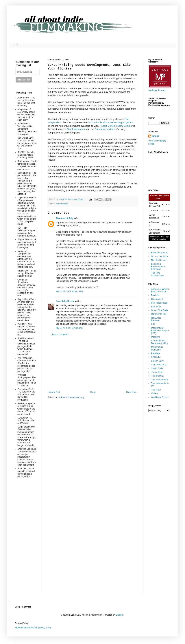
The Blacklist (157, 376)
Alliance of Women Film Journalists (160, 290)
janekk (155, 136)
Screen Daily (157, 361)
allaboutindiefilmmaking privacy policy (33, 628)
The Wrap (156, 390)
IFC (153, 324)
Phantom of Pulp (65, 218)
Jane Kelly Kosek (65, 301)
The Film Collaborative (158, 274)
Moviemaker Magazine (157, 348)
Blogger (120, 615)
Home (15, 44)
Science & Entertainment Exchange (158, 267)
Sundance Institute (105, 129)
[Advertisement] (92, 363)
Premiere (156, 353)
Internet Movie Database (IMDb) (159, 342)
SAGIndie (156, 357)
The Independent (159, 380)
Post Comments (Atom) (72, 397)
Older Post (131, 392)
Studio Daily (157, 368)
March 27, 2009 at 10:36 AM (70, 328)
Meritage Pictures (157, 90)
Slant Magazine (159, 365)
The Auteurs (157, 372)
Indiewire (156, 337)
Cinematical (157, 299)
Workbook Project (160, 397)
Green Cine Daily (159, 310)
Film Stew (156, 307)
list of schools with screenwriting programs (110, 122)
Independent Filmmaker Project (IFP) (160, 331)
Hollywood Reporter (156, 319)
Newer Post (54, 392)
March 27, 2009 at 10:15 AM (70, 291)
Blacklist (155, 295)
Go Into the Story (159, 256)
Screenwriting (62, 204)
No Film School (159, 260)
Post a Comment (60, 335)
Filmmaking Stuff (159, 253)
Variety (154, 393)
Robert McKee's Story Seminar (116, 126)
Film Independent (76, 129)
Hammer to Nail (159, 314)
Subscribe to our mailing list (27, 64)
